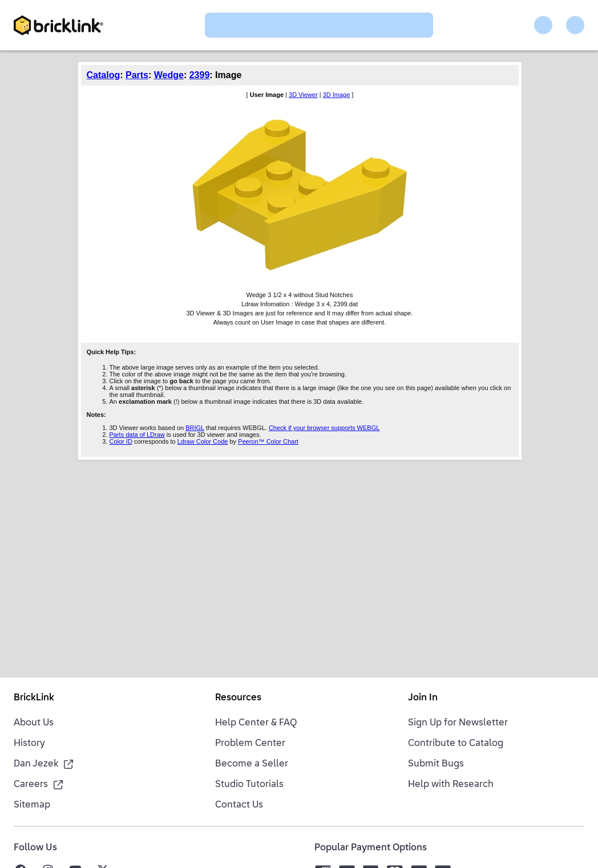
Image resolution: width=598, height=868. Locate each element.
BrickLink (34, 698)
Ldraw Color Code (203, 441)
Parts (137, 75)
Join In (423, 698)
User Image (267, 95)
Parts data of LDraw (137, 435)
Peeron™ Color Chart (268, 441)
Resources (238, 698)
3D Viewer (303, 95)
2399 (200, 75)
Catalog (104, 75)
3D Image (337, 95)
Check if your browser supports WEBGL (324, 428)
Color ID (121, 441)
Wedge (169, 75)
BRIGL (195, 428)
